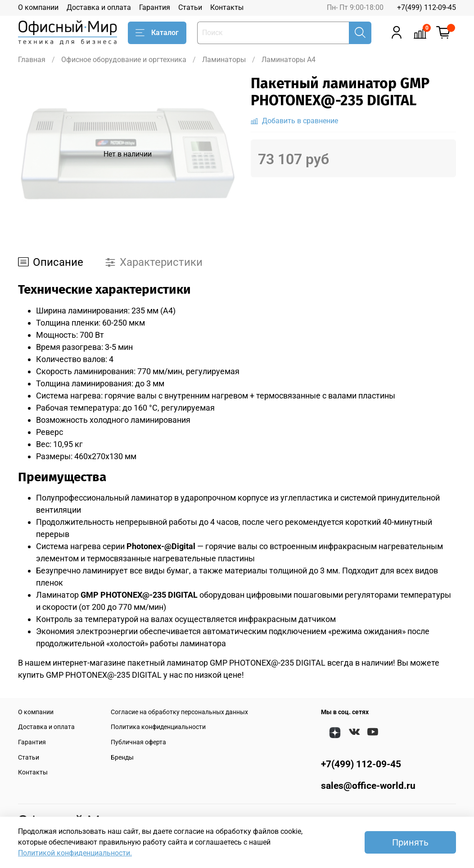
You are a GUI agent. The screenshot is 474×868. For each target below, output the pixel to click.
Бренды (122, 758)
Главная (32, 60)
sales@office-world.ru (368, 786)
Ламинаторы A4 (289, 60)
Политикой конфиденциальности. (75, 853)
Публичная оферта (138, 742)
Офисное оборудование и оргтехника (124, 60)
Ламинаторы (224, 60)
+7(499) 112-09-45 (427, 7)
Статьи (190, 7)
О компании (38, 7)
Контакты (227, 7)
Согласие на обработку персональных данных (179, 712)
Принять (410, 842)
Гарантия (155, 7)
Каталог (157, 33)
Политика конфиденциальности (158, 727)
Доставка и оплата (99, 7)
